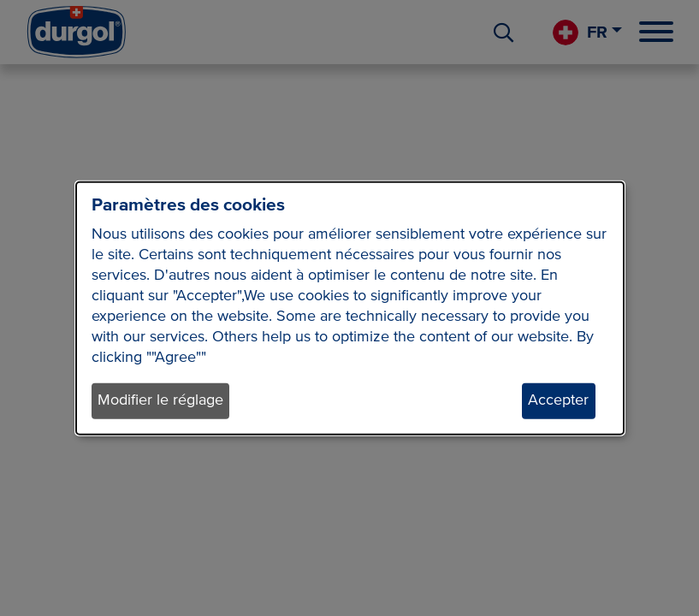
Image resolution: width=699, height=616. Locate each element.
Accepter (558, 400)
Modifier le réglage (160, 400)
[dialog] (350, 308)
